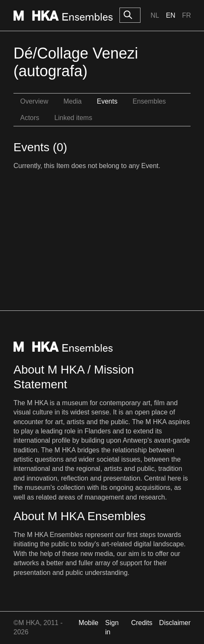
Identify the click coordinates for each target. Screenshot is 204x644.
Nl (155, 15)
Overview (34, 101)
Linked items (73, 118)
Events (107, 101)
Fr (187, 15)
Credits (142, 623)
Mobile (89, 623)
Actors (30, 118)
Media (73, 101)
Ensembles (149, 101)
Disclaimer (175, 623)
